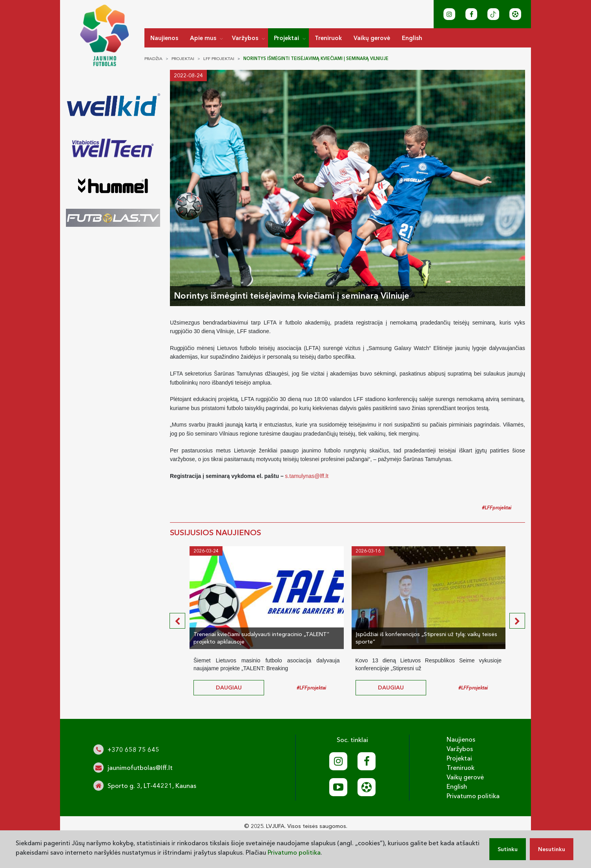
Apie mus (203, 38)
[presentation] (177, 621)
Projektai (286, 38)
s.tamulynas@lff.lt (306, 476)
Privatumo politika (473, 796)
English (412, 38)
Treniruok (328, 38)
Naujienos (164, 38)
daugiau (229, 687)
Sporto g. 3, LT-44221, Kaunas (152, 786)
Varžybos (245, 38)
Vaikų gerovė (372, 38)
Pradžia (153, 58)
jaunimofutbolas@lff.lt (140, 768)
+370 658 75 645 (133, 749)
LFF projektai (219, 58)
